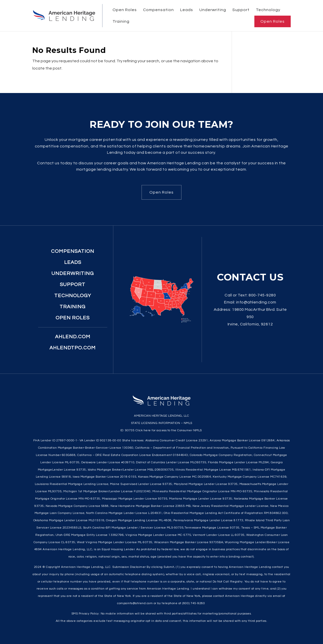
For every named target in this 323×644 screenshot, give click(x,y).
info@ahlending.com (256, 302)
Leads (187, 10)
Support (241, 10)
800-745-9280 (262, 295)
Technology (268, 10)
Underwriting (213, 10)
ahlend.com (73, 337)
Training (121, 21)
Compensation (158, 10)
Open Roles (125, 10)
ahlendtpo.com (73, 348)
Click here (143, 430)
